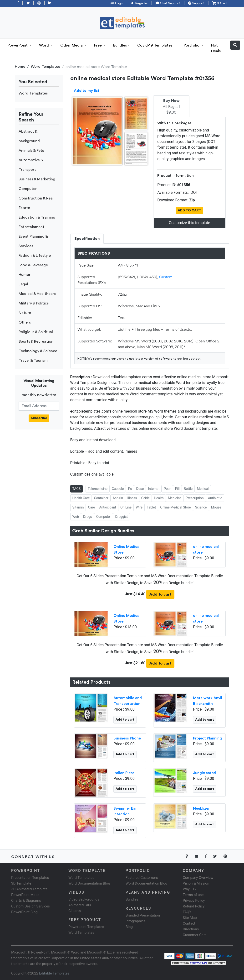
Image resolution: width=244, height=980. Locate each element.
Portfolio (192, 45)
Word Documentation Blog (89, 883)
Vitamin (78, 507)
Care (91, 507)
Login (117, 3)
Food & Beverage (33, 265)
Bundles (120, 45)
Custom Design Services (30, 906)
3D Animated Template (29, 889)
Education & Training (37, 217)
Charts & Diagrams (26, 901)
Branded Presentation (143, 915)
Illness (132, 498)
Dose (140, 489)
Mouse (216, 507)
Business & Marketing (37, 179)
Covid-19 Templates (155, 45)
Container (101, 498)
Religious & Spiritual (36, 332)
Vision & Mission (196, 883)
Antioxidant (108, 507)
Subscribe (39, 418)
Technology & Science (38, 351)
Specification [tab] (87, 239)
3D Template (21, 883)
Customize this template (190, 223)
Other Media (72, 45)
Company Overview (198, 878)
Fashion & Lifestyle (35, 256)
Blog (129, 927)
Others (25, 322)
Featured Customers (142, 878)
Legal (23, 284)
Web (76, 517)
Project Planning (207, 738)
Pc (130, 489)
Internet (154, 489)
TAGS (77, 489)
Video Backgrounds (84, 899)
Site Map (190, 918)
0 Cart (219, 3)
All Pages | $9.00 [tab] (171, 107)
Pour (167, 489)
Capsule (118, 489)
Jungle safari (205, 773)
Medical (203, 489)
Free (98, 45)
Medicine (175, 498)
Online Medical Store (175, 507)
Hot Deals (216, 48)
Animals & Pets (31, 151)
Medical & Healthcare (37, 294)
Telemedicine (98, 489)
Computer (28, 189)
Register (139, 3)
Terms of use (193, 895)
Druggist (121, 517)
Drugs (88, 517)
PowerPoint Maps (25, 895)
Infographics (135, 921)
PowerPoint (18, 45)
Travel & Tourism (33, 361)
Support (196, 3)
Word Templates (45, 67)
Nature (25, 313)
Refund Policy (194, 906)
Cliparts (75, 911)
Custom (166, 277)
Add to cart (160, 594)
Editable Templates (54, 973)
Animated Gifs (80, 905)
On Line (126, 507)
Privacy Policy (194, 901)
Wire (139, 507)
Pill (177, 489)
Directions (191, 929)
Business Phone (127, 738)
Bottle (188, 489)
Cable (145, 498)
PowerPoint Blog (24, 912)
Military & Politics (34, 303)
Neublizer (201, 808)
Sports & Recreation (36, 341)
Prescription (195, 498)
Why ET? (190, 889)
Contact (189, 923)
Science (201, 507)
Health (159, 498)
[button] (235, 45)
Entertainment (31, 227)
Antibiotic (215, 498)
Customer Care (195, 935)
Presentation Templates (30, 878)
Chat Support (168, 3)
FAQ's (187, 912)
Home (20, 67)
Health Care (81, 498)
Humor (25, 275)
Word (44, 45)
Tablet (151, 507)
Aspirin (118, 498)
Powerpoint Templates (86, 927)
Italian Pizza (124, 773)
